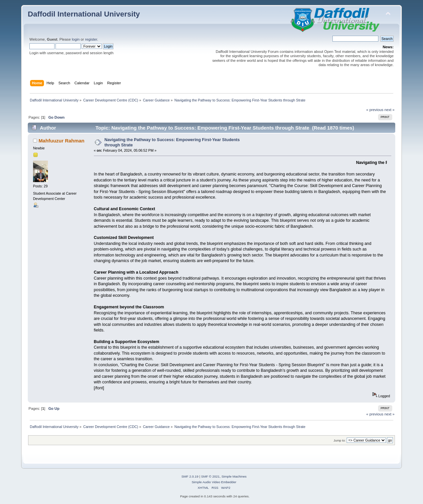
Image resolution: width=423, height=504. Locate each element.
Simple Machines (234, 476)
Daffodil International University (84, 14)
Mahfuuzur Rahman (62, 141)
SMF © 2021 (211, 476)
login (76, 39)
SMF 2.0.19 (190, 476)
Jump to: (340, 440)
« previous (375, 110)
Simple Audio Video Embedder (214, 482)
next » (389, 110)
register (91, 39)
